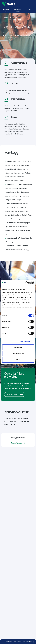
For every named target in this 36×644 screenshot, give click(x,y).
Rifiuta (18, 360)
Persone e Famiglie (6, 10)
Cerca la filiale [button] (12, 394)
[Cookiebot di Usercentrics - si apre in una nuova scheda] (26, 283)
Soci (30, 10)
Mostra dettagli (25, 341)
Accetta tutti (18, 347)
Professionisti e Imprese (18, 10)
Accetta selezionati (18, 353)
